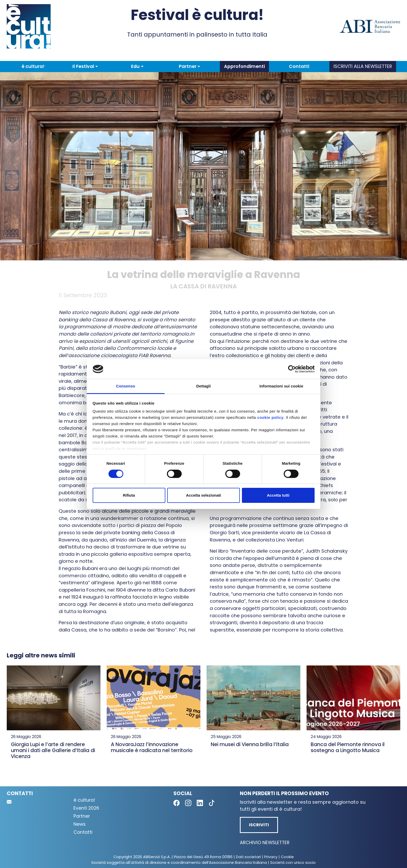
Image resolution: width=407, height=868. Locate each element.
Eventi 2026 (86, 808)
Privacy (271, 857)
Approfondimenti (244, 66)
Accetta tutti (278, 495)
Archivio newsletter (265, 843)
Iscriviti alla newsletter (363, 66)
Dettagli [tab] (203, 386)
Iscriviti (259, 825)
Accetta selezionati (203, 495)
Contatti (299, 66)
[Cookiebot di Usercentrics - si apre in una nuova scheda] (292, 369)
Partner (82, 816)
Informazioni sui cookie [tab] (281, 386)
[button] (85, 66)
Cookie (287, 857)
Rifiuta (129, 495)
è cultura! (33, 66)
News (80, 824)
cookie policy (270, 417)
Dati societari (248, 857)
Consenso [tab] (126, 386)
